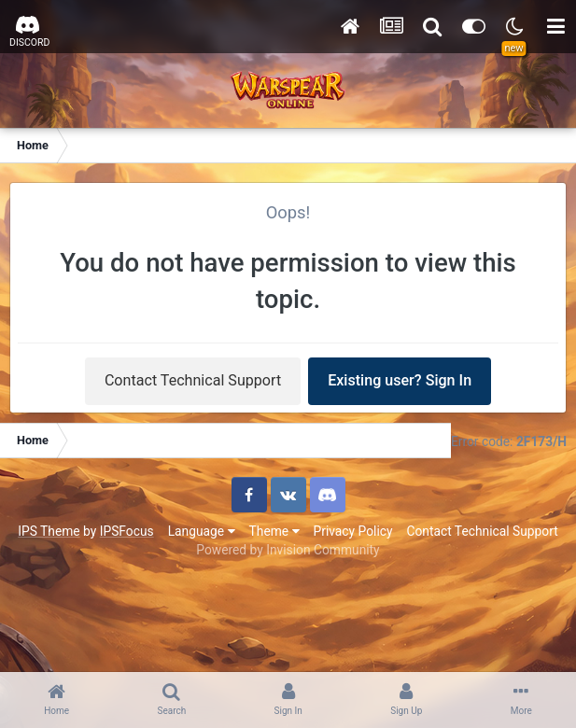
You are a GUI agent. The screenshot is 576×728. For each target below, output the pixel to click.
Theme (274, 531)
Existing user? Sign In (400, 380)
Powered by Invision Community (288, 550)
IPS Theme (49, 531)
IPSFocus (127, 531)
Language (202, 531)
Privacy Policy (353, 531)
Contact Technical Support (193, 380)
